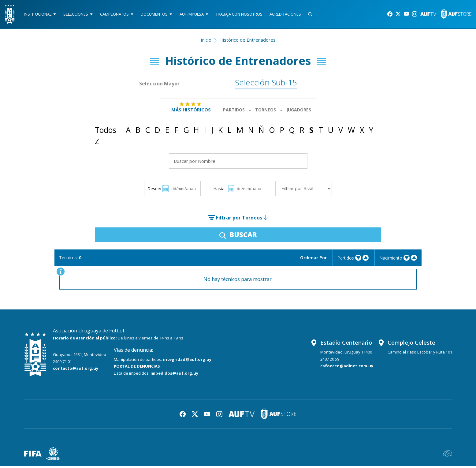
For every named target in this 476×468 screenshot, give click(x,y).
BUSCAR (238, 237)
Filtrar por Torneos (238, 220)
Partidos (234, 112)
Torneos (266, 112)
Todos (106, 132)
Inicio (206, 42)
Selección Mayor (160, 85)
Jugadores (299, 112)
